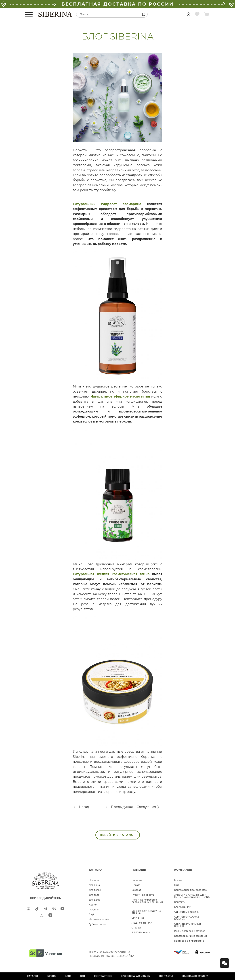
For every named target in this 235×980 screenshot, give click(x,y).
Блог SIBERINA (183, 907)
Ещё (91, 915)
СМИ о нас (138, 918)
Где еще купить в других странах (146, 912)
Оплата (136, 885)
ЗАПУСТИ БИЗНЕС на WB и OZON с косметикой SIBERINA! (192, 896)
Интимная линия (99, 919)
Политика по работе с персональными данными (147, 901)
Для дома (94, 900)
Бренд (178, 880)
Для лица (94, 885)
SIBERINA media (141, 933)
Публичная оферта (143, 895)
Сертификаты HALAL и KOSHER (188, 925)
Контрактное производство (190, 890)
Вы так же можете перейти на (112, 954)
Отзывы (136, 928)
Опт (177, 885)
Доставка (137, 880)
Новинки (94, 880)
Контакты (180, 902)
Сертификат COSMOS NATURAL (187, 918)
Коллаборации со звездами (191, 936)
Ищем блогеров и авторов (190, 931)
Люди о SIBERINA (142, 923)
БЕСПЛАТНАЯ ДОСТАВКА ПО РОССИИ (117, 4)
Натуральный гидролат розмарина (107, 204)
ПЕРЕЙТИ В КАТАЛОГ (118, 835)
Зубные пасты (97, 924)
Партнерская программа (189, 941)
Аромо (93, 905)
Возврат (136, 890)
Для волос (95, 890)
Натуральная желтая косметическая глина (111, 574)
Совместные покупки (187, 912)
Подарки (94, 910)
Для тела (94, 895)
